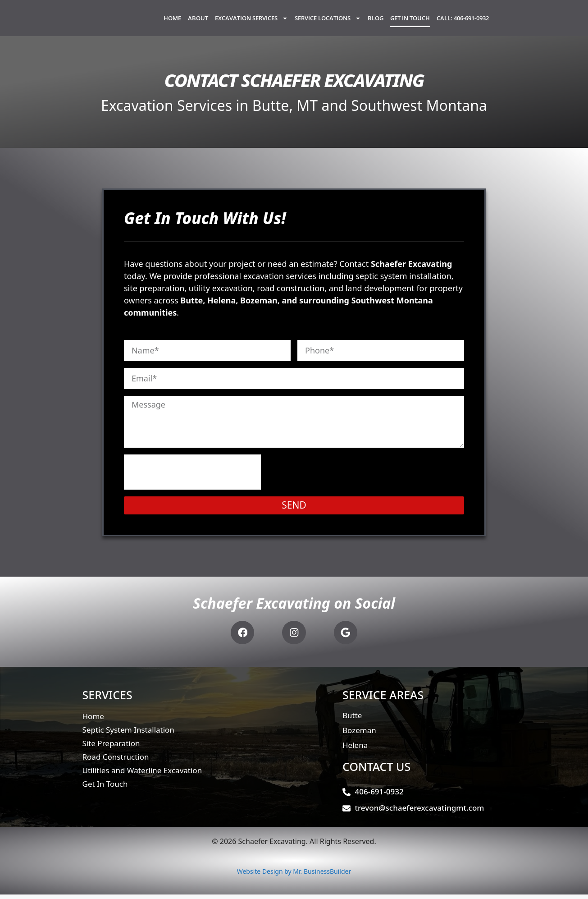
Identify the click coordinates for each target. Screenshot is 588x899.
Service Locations (328, 22)
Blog (376, 22)
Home (172, 22)
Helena (355, 750)
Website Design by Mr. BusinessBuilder (294, 876)
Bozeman (359, 735)
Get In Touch (410, 22)
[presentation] (192, 479)
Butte (352, 720)
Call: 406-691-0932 (463, 22)
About (198, 22)
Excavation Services (251, 22)
